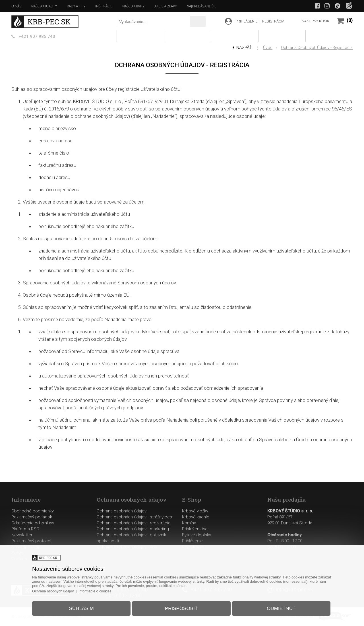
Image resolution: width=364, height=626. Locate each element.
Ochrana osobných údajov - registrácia (317, 48)
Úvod (268, 48)
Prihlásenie (192, 541)
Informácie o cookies (101, 590)
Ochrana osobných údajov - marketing (133, 529)
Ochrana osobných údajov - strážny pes (134, 517)
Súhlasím (84, 607)
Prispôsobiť (181, 607)
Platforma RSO (25, 529)
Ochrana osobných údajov (122, 511)
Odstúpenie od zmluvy (33, 523)
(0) (350, 20)
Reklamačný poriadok (32, 517)
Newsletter (22, 535)
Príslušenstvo (195, 529)
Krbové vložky (195, 511)
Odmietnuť (278, 607)
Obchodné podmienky (33, 511)
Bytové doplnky (197, 535)
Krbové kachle (196, 517)
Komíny (189, 523)
